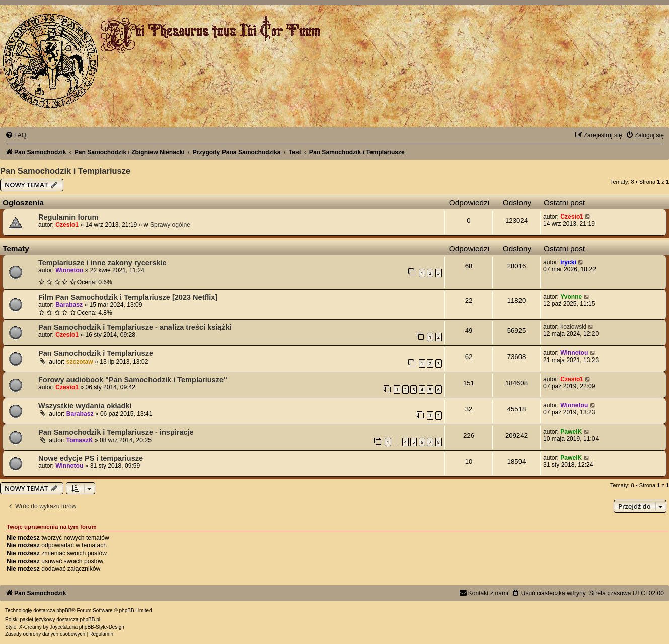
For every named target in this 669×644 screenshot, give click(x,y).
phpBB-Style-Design (102, 627)
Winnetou (69, 270)
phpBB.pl (90, 620)
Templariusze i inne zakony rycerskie (102, 263)
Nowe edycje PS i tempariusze (91, 458)
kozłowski (573, 327)
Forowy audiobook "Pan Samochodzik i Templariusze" (133, 380)
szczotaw (80, 362)
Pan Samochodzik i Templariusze (65, 171)
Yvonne (571, 297)
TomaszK (80, 440)
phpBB (64, 611)
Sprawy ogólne (170, 225)
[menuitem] (16, 135)
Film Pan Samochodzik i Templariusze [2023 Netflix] (128, 297)
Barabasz (69, 305)
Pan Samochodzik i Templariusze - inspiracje (116, 432)
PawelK (571, 432)
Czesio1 (67, 225)
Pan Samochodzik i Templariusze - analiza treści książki (135, 327)
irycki (568, 262)
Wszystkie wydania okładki (85, 406)
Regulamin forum (68, 217)
